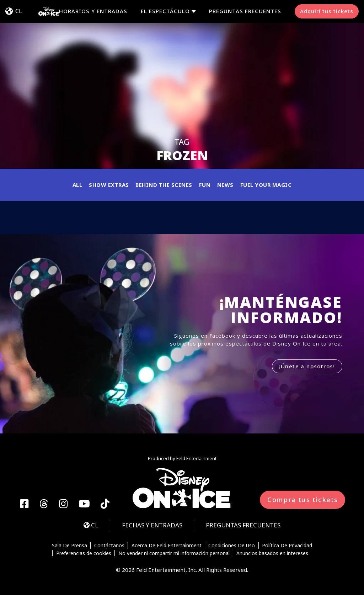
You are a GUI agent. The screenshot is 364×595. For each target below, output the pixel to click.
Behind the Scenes (164, 185)
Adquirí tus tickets (327, 11)
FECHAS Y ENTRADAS (152, 525)
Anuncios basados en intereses (272, 553)
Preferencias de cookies (84, 553)
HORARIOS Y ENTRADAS (93, 11)
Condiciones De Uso (232, 546)
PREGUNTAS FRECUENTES (245, 11)
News (225, 185)
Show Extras (109, 185)
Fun (205, 185)
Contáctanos (109, 546)
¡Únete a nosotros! (307, 366)
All (77, 185)
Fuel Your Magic (266, 185)
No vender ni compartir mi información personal (174, 553)
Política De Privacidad (287, 546)
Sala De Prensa (69, 546)
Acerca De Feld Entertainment (167, 546)
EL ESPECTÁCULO (165, 11)
